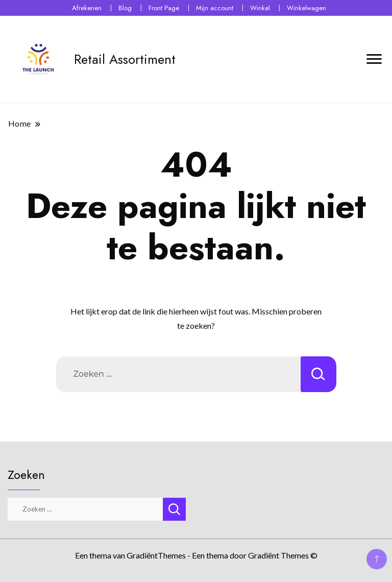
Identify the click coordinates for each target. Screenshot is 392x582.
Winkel (260, 8)
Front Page (164, 8)
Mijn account (215, 8)
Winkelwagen (307, 8)
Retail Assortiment (125, 59)
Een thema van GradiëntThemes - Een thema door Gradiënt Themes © (196, 555)
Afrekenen (87, 8)
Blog (125, 8)
